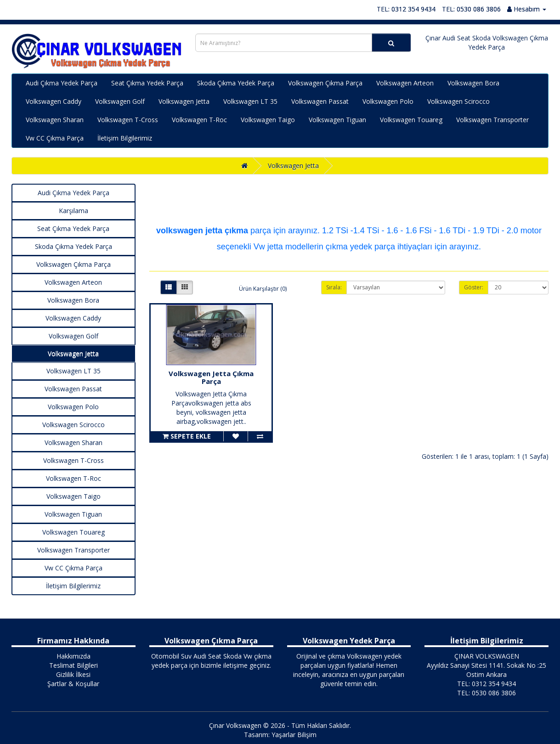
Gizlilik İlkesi (73, 674)
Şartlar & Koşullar (73, 684)
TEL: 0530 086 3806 (471, 9)
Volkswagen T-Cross (128, 120)
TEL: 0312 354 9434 (406, 9)
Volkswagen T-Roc (199, 120)
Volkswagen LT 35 (250, 101)
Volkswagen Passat (320, 101)
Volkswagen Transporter (492, 120)
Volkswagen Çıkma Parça (325, 83)
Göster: (474, 287)
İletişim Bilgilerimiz (125, 138)
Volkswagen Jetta (184, 101)
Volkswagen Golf (120, 101)
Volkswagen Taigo (268, 120)
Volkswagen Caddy (54, 101)
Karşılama (74, 211)
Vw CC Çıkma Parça (55, 138)
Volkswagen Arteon (405, 83)
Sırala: (334, 287)
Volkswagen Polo (388, 101)
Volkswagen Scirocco (458, 101)
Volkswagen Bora (473, 83)
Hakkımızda (74, 656)
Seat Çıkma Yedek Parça (147, 83)
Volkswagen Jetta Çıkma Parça (211, 377)
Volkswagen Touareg (411, 120)
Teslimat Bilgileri (74, 665)
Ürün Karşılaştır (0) (263, 289)
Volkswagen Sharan (55, 120)
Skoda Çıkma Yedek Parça (236, 83)
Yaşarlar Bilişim (294, 735)
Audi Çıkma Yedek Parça (62, 83)
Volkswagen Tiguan (337, 120)
